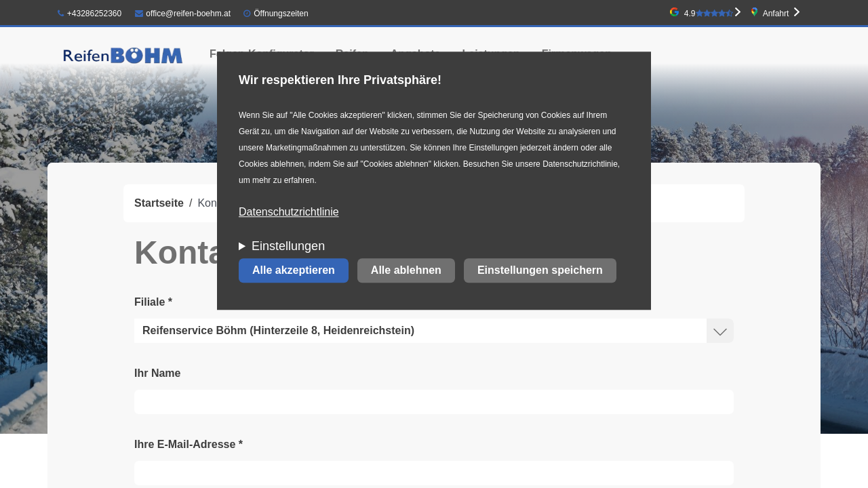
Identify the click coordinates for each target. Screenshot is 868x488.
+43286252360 (90, 14)
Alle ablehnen (406, 271)
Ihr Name (157, 373)
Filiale (153, 302)
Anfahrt (776, 14)
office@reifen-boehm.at (183, 14)
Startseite (159, 203)
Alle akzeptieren (294, 271)
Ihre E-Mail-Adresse (189, 444)
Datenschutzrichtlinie (289, 212)
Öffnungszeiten (281, 14)
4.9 (709, 14)
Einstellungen (288, 247)
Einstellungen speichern (540, 271)
